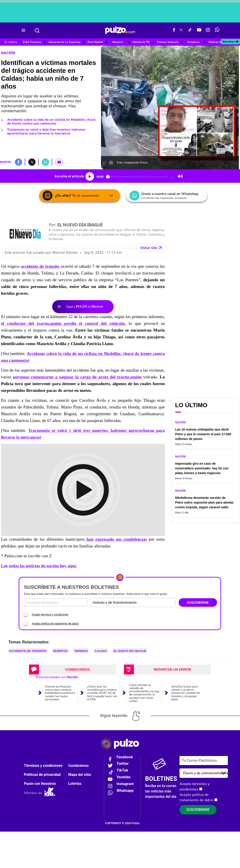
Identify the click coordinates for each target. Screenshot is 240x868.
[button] (18, 162)
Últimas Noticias (219, 42)
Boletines (231, 42)
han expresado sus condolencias (116, 539)
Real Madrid (95, 42)
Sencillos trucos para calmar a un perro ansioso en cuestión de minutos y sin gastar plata (185, 693)
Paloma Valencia (168, 42)
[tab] (73, 669)
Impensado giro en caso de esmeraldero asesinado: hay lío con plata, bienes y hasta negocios (202, 468)
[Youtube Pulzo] (199, 30)
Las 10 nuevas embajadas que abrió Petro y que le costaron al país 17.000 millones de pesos (203, 434)
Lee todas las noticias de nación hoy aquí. (39, 566)
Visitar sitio (151, 248)
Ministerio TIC (141, 42)
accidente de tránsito (40, 266)
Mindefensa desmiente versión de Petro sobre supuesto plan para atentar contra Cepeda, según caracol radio (205, 502)
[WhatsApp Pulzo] (217, 30)
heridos (81, 651)
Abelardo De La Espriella (64, 42)
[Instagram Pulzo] (208, 30)
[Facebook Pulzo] (174, 30)
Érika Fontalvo (32, 42)
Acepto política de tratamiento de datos (55, 624)
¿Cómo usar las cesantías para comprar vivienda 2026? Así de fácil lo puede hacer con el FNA (102, 693)
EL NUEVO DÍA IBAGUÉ (130, 651)
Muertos (60, 651)
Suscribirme (198, 810)
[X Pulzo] (181, 30)
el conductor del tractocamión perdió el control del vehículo (63, 323)
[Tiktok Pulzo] (190, 30)
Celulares (194, 42)
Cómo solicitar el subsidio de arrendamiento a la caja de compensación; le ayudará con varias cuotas (144, 693)
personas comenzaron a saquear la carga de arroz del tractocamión (77, 377)
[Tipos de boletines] (154, 602)
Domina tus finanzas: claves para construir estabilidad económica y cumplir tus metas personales (60, 693)
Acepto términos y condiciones (50, 615)
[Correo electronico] (56, 602)
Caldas (101, 651)
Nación (8, 53)
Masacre (118, 42)
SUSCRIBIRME (198, 602)
